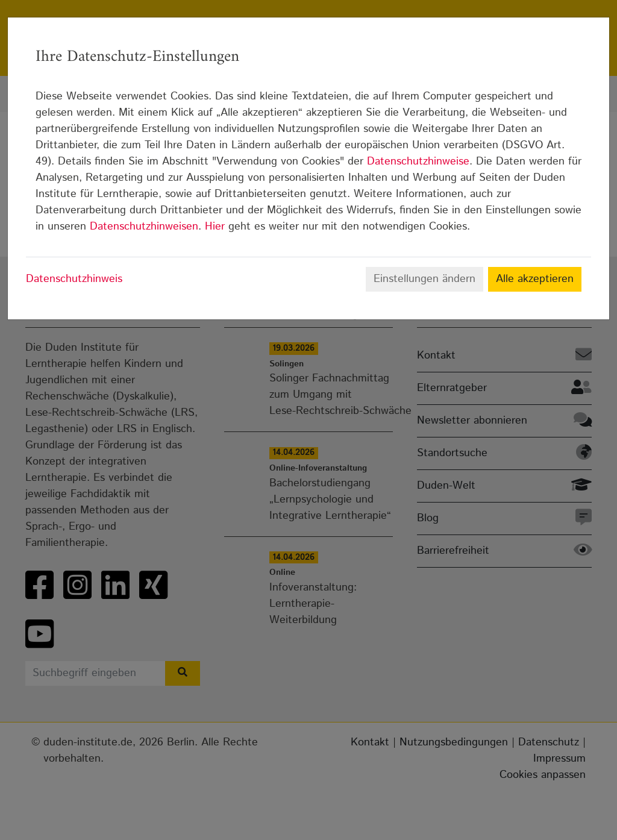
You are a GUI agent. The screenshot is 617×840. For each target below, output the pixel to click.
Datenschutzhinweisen (144, 227)
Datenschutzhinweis (74, 279)
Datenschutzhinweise (418, 161)
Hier (215, 227)
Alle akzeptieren (535, 279)
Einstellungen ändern (424, 279)
